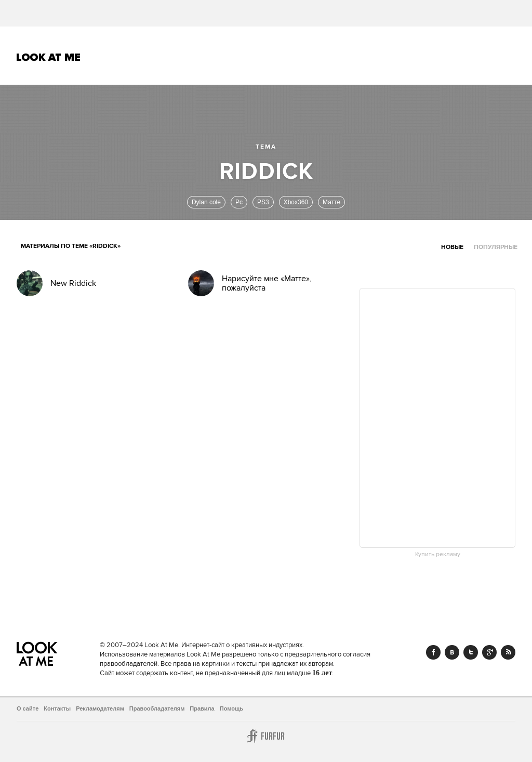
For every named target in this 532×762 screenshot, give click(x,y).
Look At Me (49, 57)
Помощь (231, 708)
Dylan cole (206, 202)
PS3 (263, 202)
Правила (202, 708)
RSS (508, 652)
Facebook (433, 652)
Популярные (496, 247)
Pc (239, 202)
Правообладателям (157, 708)
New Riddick (73, 283)
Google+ (489, 652)
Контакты (57, 708)
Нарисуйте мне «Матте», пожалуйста (267, 283)
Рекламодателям (100, 708)
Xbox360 (296, 202)
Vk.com (452, 652)
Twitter (471, 652)
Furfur (266, 736)
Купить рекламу (438, 555)
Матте (331, 202)
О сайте (28, 708)
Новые (452, 247)
